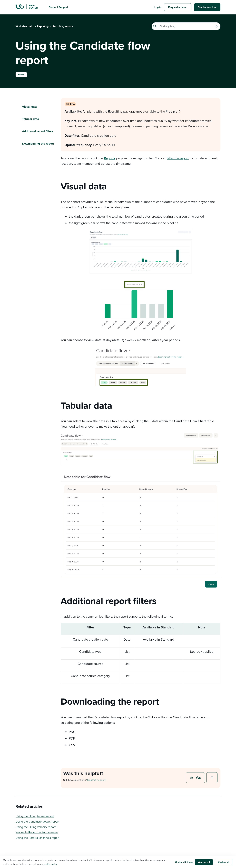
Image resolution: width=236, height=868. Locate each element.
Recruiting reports (63, 26)
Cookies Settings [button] (184, 862)
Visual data (30, 107)
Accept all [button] (204, 862)
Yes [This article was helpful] (196, 778)
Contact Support (58, 7)
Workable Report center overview (37, 832)
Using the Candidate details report (37, 821)
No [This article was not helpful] (212, 778)
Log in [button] (158, 7)
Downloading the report (38, 144)
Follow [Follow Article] (21, 75)
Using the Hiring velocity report (36, 827)
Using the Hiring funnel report (35, 816)
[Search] (186, 26)
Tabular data (31, 119)
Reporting (43, 26)
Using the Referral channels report (37, 838)
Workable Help (24, 26)
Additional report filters (38, 131)
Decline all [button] (224, 862)
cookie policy (50, 864)
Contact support (96, 780)
